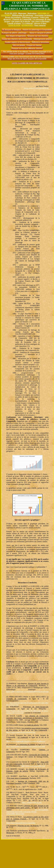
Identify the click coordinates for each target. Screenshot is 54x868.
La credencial (27, 23)
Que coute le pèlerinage (40, 21)
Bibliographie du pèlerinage (23, 15)
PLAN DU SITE (11, 13)
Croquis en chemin (34, 45)
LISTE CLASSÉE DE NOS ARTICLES (27, 63)
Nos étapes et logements (16, 36)
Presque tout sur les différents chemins (27, 49)
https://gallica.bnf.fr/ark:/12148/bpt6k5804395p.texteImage (27, 692)
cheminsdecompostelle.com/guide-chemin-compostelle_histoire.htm (22, 813)
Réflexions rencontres (40, 42)
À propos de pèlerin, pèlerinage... (15, 33)
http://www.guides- (42, 810)
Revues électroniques (13, 17)
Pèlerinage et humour (30, 17)
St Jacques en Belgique (12, 30)
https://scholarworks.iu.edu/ (32, 803)
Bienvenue (22, 13)
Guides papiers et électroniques (18, 42)
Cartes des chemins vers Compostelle (17, 39)
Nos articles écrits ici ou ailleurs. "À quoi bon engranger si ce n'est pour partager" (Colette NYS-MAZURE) (27, 53)
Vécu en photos (19, 45)
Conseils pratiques (14, 23)
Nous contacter (40, 25)
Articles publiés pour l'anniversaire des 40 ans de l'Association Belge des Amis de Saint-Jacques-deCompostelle (27, 58)
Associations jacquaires (43, 15)
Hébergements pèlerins (43, 39)
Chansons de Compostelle (22, 19)
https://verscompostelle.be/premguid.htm (21, 823)
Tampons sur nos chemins (38, 36)
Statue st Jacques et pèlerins (41, 33)
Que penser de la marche (21, 21)
